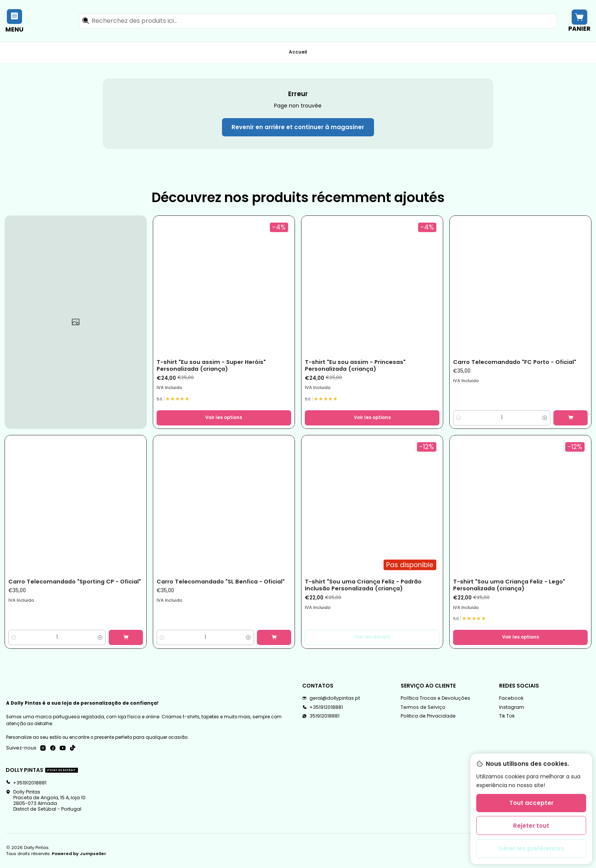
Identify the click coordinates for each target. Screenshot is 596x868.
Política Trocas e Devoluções (435, 698)
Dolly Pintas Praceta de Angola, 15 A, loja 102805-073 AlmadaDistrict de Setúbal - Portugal (46, 801)
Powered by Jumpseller (79, 854)
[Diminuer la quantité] (459, 418)
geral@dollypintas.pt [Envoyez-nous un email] (331, 698)
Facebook (511, 698)
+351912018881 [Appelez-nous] (323, 707)
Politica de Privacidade (428, 716)
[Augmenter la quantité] (545, 418)
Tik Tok (507, 716)
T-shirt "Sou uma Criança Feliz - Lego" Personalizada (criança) (509, 585)
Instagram (512, 707)
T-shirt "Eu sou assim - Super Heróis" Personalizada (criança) (211, 365)
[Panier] (579, 21)
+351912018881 (26, 783)
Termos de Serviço (423, 707)
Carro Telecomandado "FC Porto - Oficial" (515, 362)
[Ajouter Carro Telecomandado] (571, 418)
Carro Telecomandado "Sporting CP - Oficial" (75, 582)
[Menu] (15, 21)
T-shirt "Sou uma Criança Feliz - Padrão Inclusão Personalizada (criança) (363, 585)
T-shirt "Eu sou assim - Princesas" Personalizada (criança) (355, 365)
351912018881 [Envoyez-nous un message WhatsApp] (321, 716)
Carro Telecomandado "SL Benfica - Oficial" (221, 582)
